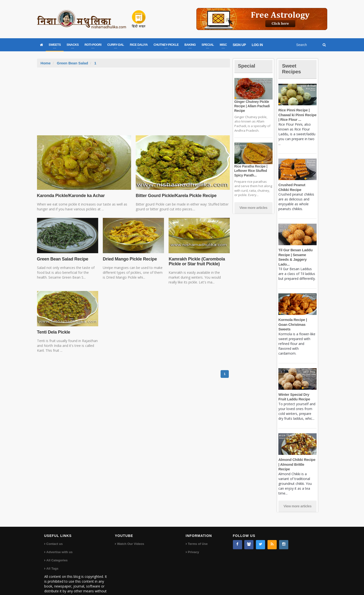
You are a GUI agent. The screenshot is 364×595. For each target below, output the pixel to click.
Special (247, 66)
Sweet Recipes (292, 69)
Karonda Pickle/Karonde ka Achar (70, 196)
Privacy (193, 538)
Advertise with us (59, 538)
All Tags (52, 554)
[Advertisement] (134, 104)
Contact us (55, 530)
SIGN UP (239, 45)
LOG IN (257, 45)
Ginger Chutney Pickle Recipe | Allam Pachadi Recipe (252, 106)
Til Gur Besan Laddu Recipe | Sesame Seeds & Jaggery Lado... (297, 255)
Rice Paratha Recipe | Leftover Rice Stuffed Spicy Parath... (251, 171)
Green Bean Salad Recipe (62, 259)
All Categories (57, 546)
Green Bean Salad (72, 63)
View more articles (253, 208)
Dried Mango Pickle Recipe (129, 259)
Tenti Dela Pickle (53, 332)
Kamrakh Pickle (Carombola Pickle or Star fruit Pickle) (196, 261)
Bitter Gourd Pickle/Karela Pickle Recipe (175, 196)
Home (46, 63)
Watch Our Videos (130, 530)
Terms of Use (198, 530)
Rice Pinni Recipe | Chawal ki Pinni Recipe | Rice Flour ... (297, 115)
